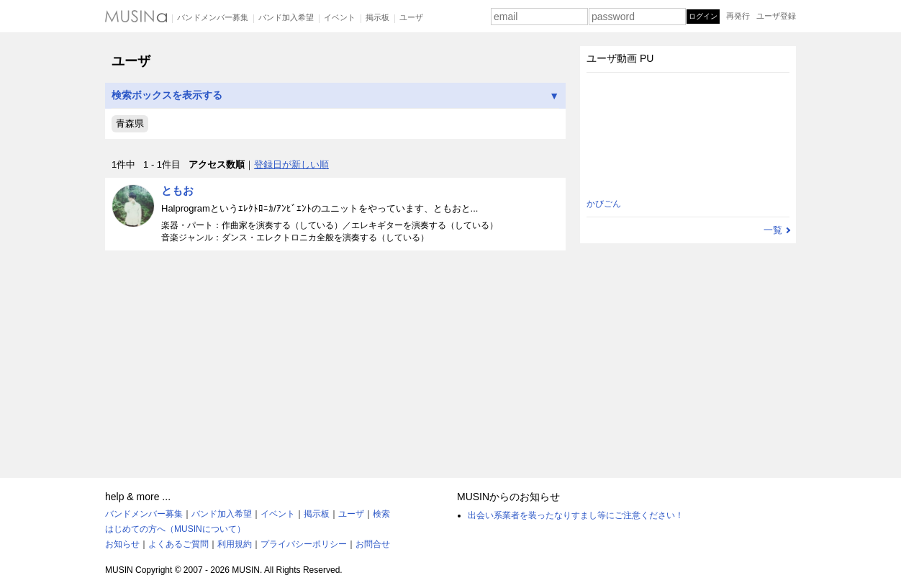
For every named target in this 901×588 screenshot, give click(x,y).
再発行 (738, 16)
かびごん (604, 204)
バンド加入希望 (286, 17)
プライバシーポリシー (304, 544)
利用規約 (235, 544)
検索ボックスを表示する (335, 95)
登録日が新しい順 (291, 164)
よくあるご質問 (178, 544)
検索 (381, 514)
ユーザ (411, 17)
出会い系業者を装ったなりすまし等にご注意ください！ (576, 515)
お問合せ (373, 544)
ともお (177, 190)
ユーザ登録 (776, 16)
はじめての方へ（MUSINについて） (175, 529)
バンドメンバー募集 (213, 17)
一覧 (773, 230)
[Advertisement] (335, 358)
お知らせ (122, 544)
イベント (340, 17)
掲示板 (377, 17)
